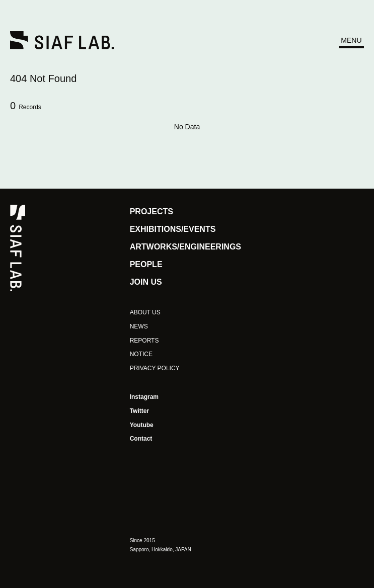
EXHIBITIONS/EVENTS (173, 229)
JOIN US (146, 282)
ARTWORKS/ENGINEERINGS (185, 247)
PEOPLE (146, 264)
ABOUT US (145, 312)
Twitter (139, 411)
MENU (351, 40)
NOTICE (141, 354)
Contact (141, 439)
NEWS (139, 326)
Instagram (144, 397)
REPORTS (144, 341)
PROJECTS (152, 212)
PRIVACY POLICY (155, 368)
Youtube (142, 425)
